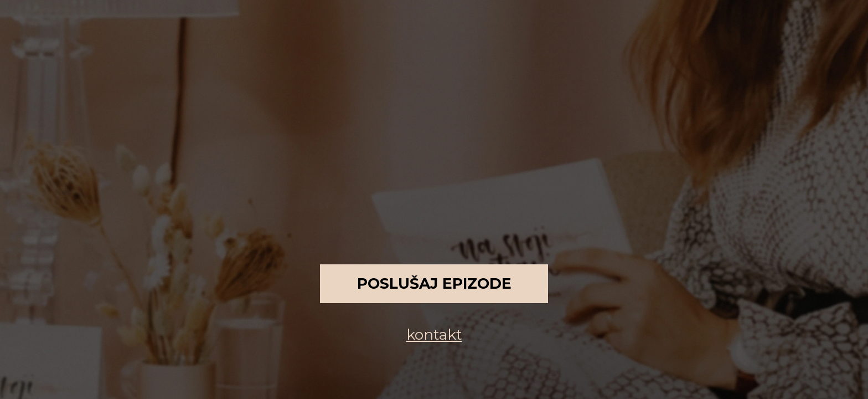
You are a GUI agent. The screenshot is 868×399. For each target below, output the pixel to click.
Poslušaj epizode (434, 283)
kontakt (434, 334)
